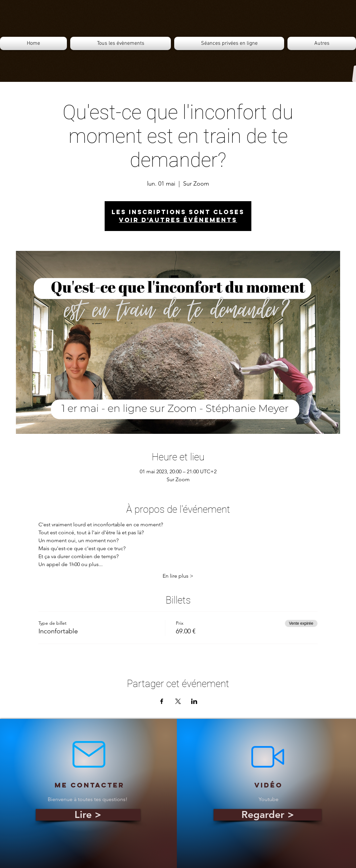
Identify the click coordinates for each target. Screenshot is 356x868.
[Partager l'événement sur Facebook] (162, 701)
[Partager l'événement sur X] (178, 701)
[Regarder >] (268, 815)
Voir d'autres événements (178, 220)
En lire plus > (178, 576)
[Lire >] (88, 815)
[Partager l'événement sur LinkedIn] (194, 701)
